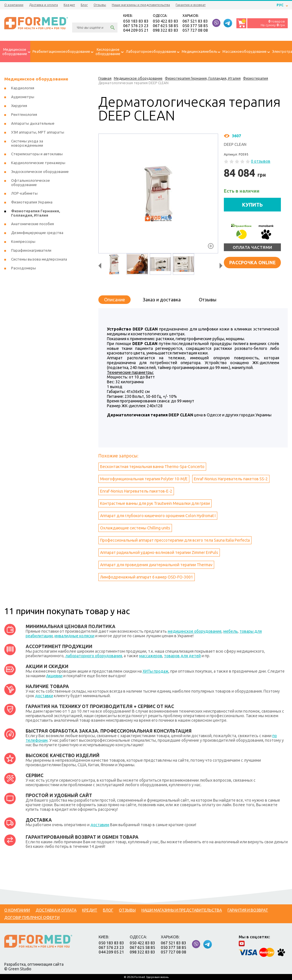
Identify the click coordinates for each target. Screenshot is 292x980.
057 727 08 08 (195, 30)
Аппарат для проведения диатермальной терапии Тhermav (156, 565)
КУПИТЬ (253, 205)
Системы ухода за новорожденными (27, 143)
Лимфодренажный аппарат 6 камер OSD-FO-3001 (147, 577)
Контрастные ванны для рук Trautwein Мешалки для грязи (155, 503)
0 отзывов (261, 161)
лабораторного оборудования (94, 656)
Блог (84, 5)
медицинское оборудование (195, 631)
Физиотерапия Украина (32, 202)
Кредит (69, 5)
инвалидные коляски (74, 636)
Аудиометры (23, 97)
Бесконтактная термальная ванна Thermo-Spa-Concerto (152, 467)
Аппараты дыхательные (33, 123)
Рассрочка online (253, 263)
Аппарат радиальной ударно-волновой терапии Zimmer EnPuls (159, 552)
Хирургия (19, 106)
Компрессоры (23, 241)
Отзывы (100, 5)
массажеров (151, 656)
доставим (100, 825)
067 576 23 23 (136, 26)
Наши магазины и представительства (141, 5)
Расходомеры (24, 268)
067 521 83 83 (195, 21)
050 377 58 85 (195, 26)
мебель (231, 631)
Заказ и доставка (162, 300)
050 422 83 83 (166, 21)
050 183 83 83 (136, 21)
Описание (114, 300)
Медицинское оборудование (36, 79)
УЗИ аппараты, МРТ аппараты (38, 132)
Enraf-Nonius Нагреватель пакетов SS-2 (231, 479)
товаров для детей (182, 656)
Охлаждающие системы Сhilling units (135, 528)
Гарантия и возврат (191, 5)
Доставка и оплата (43, 5)
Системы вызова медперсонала (39, 259)
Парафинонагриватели (31, 250)
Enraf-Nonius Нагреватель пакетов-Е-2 (136, 491)
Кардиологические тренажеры (38, 163)
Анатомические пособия (33, 224)
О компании (14, 5)
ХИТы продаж (156, 671)
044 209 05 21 (136, 30)
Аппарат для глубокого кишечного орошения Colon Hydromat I (158, 516)
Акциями (54, 676)
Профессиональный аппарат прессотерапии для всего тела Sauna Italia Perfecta (175, 540)
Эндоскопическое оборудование (40, 172)
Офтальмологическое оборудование (31, 183)
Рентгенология (24, 114)
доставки (44, 696)
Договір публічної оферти (32, 918)
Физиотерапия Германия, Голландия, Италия (36, 213)
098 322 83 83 (166, 30)
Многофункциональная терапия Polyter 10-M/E (144, 479)
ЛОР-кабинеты (24, 193)
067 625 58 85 (166, 26)
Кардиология (23, 88)
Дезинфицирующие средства (37, 233)
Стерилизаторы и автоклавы (37, 154)
